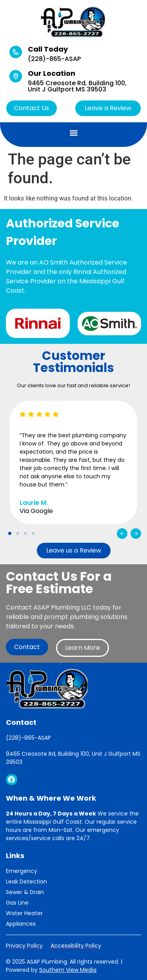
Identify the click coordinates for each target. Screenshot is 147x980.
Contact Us (32, 108)
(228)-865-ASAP (54, 59)
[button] (73, 133)
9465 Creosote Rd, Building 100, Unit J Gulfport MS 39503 (77, 86)
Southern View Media (68, 970)
